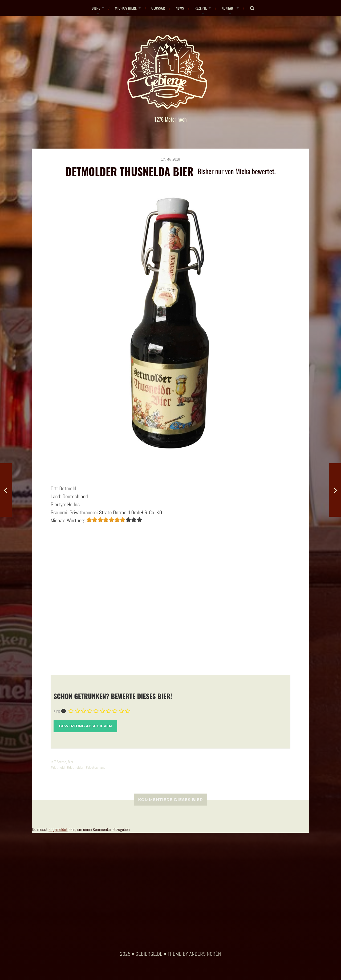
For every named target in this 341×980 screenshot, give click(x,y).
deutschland (97, 767)
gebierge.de (149, 954)
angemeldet (58, 829)
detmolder (76, 767)
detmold (59, 767)
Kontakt (228, 8)
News (180, 8)
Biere (96, 8)
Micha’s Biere (126, 8)
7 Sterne (60, 762)
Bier (57, 712)
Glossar (158, 8)
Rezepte (201, 8)
